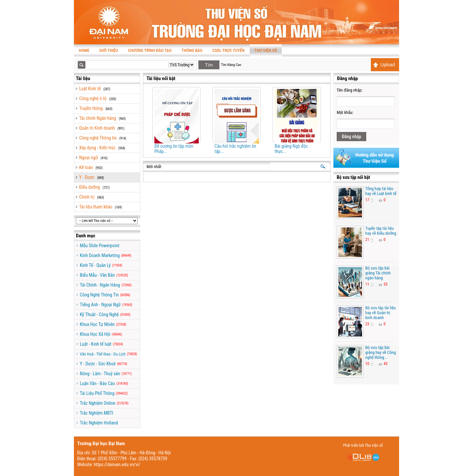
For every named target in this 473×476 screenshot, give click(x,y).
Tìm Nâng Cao (231, 65)
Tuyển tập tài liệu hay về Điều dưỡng (381, 231)
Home (84, 50)
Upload (384, 65)
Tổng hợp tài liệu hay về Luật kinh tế (381, 191)
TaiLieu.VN (107, 236)
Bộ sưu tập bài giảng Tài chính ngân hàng (378, 273)
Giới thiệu (109, 50)
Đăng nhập (351, 137)
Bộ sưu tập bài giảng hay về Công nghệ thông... (381, 352)
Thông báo (192, 50)
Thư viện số (266, 50)
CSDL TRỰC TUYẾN (228, 50)
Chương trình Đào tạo (150, 50)
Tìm (209, 65)
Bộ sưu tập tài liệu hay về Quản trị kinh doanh (381, 313)
